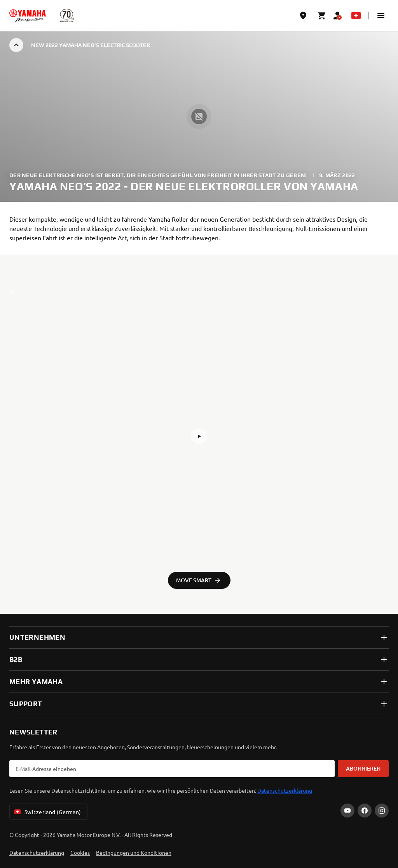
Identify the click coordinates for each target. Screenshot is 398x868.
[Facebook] (365, 811)
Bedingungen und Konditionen (134, 852)
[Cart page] (322, 16)
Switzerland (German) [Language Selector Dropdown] (47, 812)
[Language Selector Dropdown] (356, 16)
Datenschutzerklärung (285, 790)
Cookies (80, 852)
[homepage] (28, 16)
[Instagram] (382, 811)
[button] (381, 16)
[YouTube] (347, 811)
